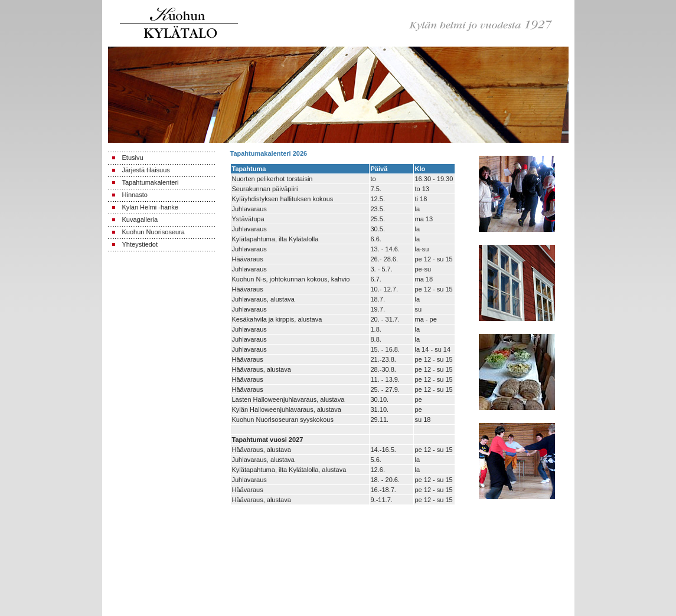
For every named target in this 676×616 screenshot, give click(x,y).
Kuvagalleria (140, 219)
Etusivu (133, 158)
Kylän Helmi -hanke (150, 207)
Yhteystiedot (140, 244)
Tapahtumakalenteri (151, 182)
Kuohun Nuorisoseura (154, 232)
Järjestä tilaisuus (146, 170)
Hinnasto (135, 195)
